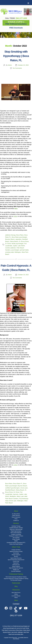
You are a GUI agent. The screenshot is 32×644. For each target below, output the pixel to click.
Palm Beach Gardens (12, 499)
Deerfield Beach (10, 490)
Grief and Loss (16, 565)
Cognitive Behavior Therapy (16, 528)
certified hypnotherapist (12, 488)
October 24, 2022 (23, 65)
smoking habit (9, 252)
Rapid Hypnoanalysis (16, 531)
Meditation (13, 496)
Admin (10, 65)
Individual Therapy (16, 526)
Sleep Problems (16, 566)
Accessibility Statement (23, 638)
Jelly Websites (16, 639)
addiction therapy (10, 235)
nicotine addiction (11, 248)
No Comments (17, 68)
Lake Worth (21, 246)
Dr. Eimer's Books (16, 596)
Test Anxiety (16, 553)
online (15, 216)
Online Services (16, 515)
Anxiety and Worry (16, 550)
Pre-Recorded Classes (16, 580)
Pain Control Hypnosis (16, 533)
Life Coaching (16, 538)
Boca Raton (20, 235)
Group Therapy (16, 539)
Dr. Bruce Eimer (24, 241)
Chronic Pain (16, 561)
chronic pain (24, 488)
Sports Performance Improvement (16, 560)
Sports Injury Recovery (16, 558)
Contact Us (16, 520)
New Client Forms (16, 593)
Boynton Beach (10, 239)
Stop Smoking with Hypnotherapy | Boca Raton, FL (16, 56)
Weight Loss (16, 570)
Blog (16, 586)
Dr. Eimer (8, 244)
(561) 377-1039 (21, 18)
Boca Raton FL (18, 484)
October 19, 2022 (23, 275)
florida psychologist (18, 244)
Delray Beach (14, 241)
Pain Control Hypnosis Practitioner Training (16, 577)
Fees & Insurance (16, 517)
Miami (19, 496)
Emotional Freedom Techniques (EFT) (16, 543)
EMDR (16, 541)
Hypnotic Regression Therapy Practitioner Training (16, 579)
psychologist (15, 250)
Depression (16, 563)
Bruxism (16, 556)
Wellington (18, 252)
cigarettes (18, 239)
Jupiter (15, 246)
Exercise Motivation (16, 571)
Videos (16, 597)
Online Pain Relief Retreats (16, 544)
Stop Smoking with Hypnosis (16, 568)
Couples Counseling (16, 534)
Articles (16, 594)
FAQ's (16, 519)
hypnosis (16, 494)
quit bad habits (24, 250)
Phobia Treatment (16, 555)
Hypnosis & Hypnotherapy (16, 529)
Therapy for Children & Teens (16, 536)
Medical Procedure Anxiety (16, 551)
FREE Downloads (16, 28)
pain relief (24, 496)
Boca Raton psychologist (19, 237)
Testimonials (16, 583)
